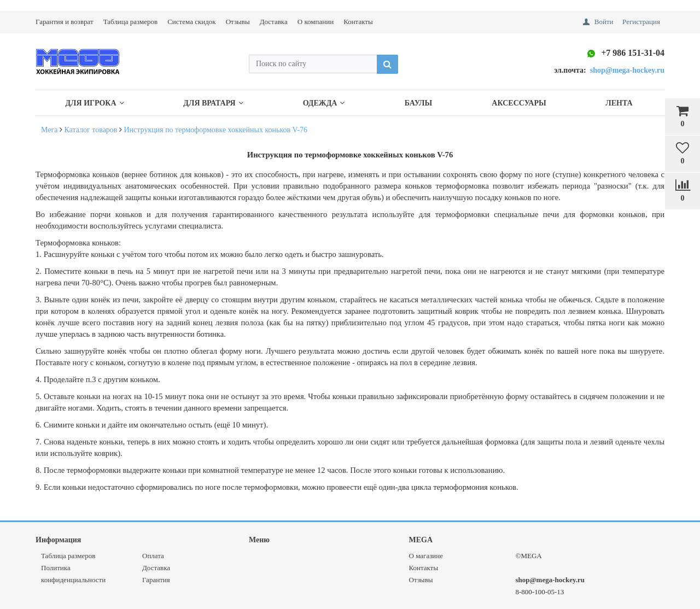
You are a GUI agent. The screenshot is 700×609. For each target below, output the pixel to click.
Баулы (419, 103)
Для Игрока (94, 103)
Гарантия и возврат (65, 22)
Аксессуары (519, 103)
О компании (316, 22)
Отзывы (238, 22)
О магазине (426, 556)
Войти (604, 22)
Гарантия (156, 580)
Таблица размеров (130, 22)
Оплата (153, 556)
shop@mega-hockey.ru (550, 580)
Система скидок (191, 22)
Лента (619, 103)
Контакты (358, 22)
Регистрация (641, 22)
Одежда (324, 103)
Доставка (274, 22)
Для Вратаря (213, 103)
